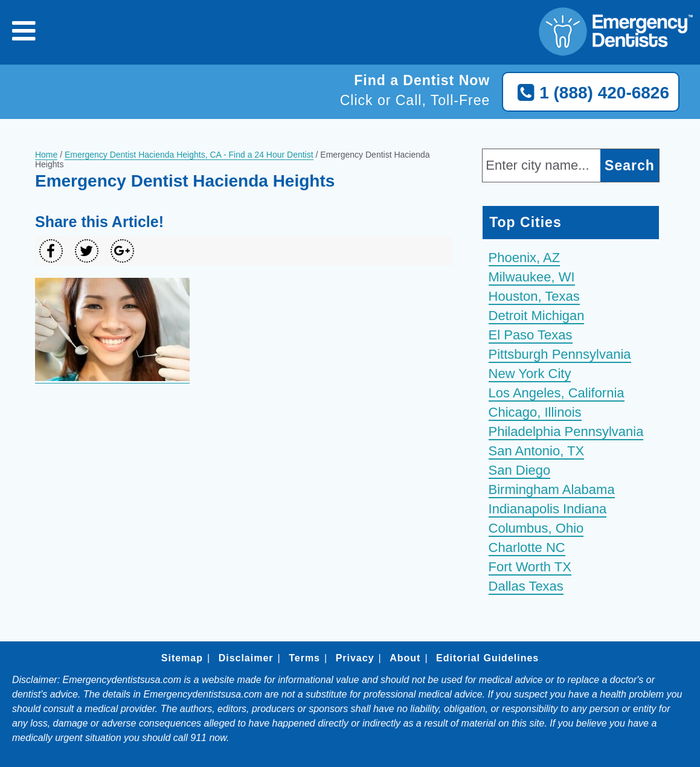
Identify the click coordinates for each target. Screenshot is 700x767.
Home (46, 155)
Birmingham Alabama (552, 489)
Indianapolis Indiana (548, 509)
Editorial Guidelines (487, 658)
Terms (304, 658)
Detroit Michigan (537, 316)
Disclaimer (246, 658)
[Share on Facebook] (51, 251)
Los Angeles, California (557, 393)
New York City (530, 374)
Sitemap (182, 658)
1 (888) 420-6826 (591, 93)
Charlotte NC (527, 547)
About (405, 658)
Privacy (355, 658)
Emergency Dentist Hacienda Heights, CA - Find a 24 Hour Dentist (189, 155)
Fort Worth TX (530, 567)
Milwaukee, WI (532, 277)
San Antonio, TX (537, 451)
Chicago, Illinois (535, 412)
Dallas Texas (526, 586)
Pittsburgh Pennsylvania (560, 354)
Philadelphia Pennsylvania (566, 432)
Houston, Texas (534, 296)
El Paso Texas (531, 335)
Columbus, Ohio (536, 528)
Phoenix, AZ (525, 258)
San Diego (520, 470)
